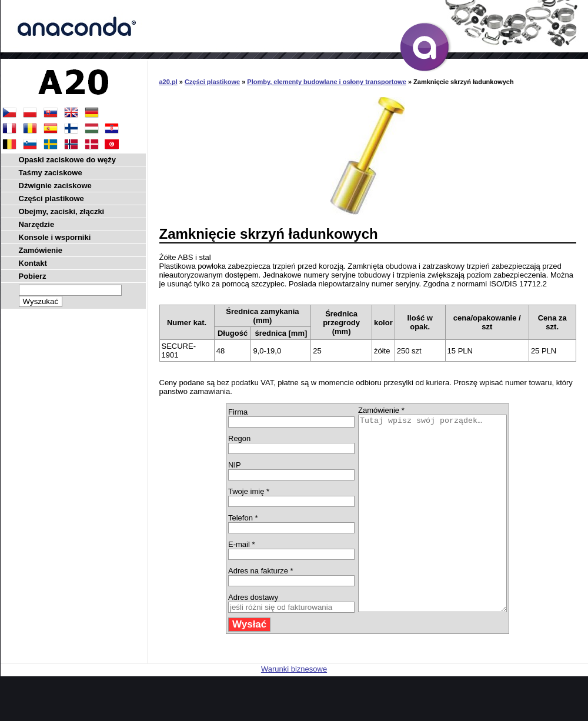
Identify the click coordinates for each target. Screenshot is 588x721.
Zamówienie (41, 250)
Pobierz (33, 276)
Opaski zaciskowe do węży (67, 160)
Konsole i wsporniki (55, 237)
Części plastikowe (212, 82)
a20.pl (168, 82)
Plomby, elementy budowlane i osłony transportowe (327, 82)
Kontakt (33, 263)
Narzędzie (37, 224)
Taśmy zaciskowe (51, 173)
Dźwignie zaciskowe (55, 186)
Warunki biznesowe (294, 708)
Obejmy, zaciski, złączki (62, 211)
